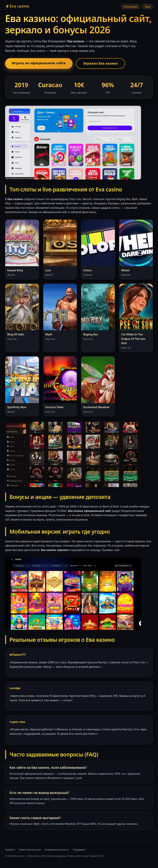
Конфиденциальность (57, 850)
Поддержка (79, 850)
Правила (10, 850)
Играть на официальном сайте (39, 63)
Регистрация (131, 7)
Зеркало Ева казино (100, 63)
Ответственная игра (30, 850)
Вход (147, 7)
